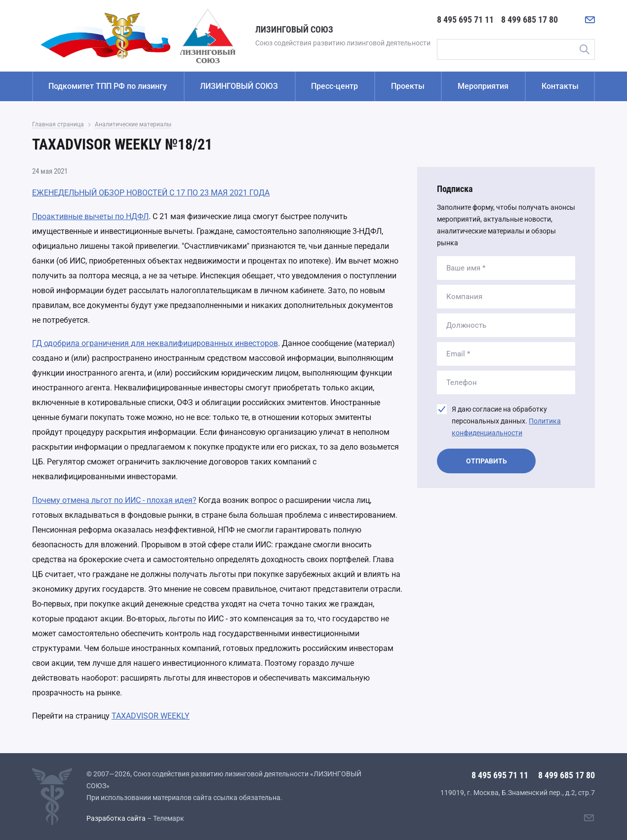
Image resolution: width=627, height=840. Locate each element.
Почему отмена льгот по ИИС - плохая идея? (114, 500)
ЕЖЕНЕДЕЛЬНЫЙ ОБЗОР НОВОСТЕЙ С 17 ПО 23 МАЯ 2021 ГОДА (151, 193)
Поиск (584, 49)
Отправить (487, 461)
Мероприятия (483, 86)
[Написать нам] (590, 20)
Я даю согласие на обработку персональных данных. (506, 421)
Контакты (560, 86)
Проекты (408, 86)
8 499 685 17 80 (529, 19)
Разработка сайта (116, 818)
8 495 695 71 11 (465, 19)
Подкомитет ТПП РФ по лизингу (108, 86)
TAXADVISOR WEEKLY (151, 716)
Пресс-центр (334, 86)
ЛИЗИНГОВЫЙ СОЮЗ (239, 86)
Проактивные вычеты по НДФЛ (90, 216)
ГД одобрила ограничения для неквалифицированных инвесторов (155, 343)
